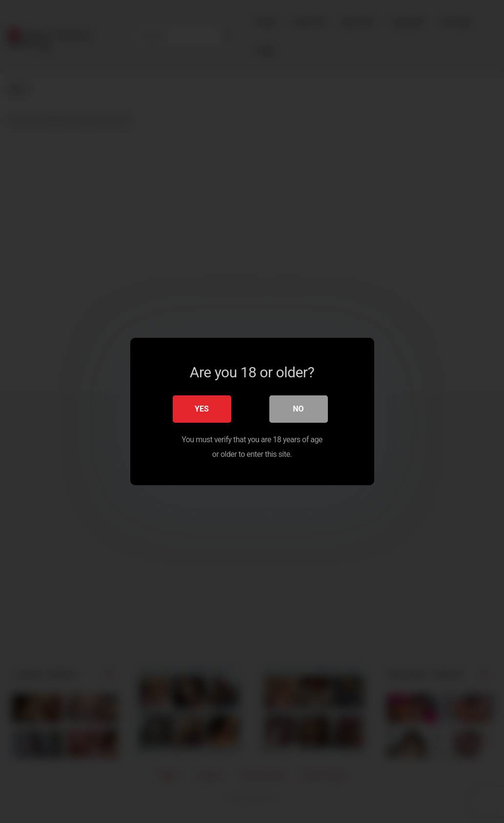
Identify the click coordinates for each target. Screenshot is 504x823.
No (298, 409)
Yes (202, 409)
